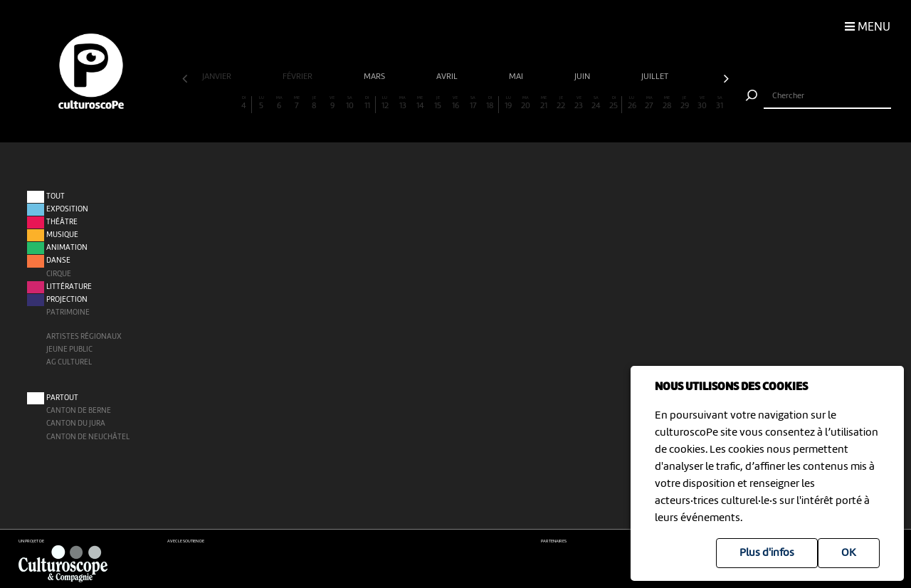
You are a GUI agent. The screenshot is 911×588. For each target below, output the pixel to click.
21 (543, 103)
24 (596, 103)
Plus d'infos (767, 553)
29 (684, 103)
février (299, 77)
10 (350, 103)
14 (420, 103)
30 (702, 103)
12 (385, 103)
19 (509, 103)
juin (583, 77)
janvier (218, 77)
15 (438, 103)
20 (526, 103)
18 (490, 103)
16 (455, 103)
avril (448, 77)
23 (579, 103)
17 (473, 103)
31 (720, 103)
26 (632, 103)
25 (614, 103)
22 (561, 103)
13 (402, 103)
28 (667, 103)
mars (375, 77)
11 (367, 103)
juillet (656, 77)
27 (649, 103)
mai (517, 77)
